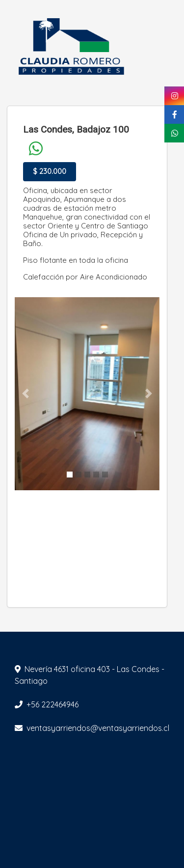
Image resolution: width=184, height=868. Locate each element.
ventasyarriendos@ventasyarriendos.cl (98, 728)
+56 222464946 (53, 704)
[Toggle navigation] (170, 48)
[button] (26, 394)
